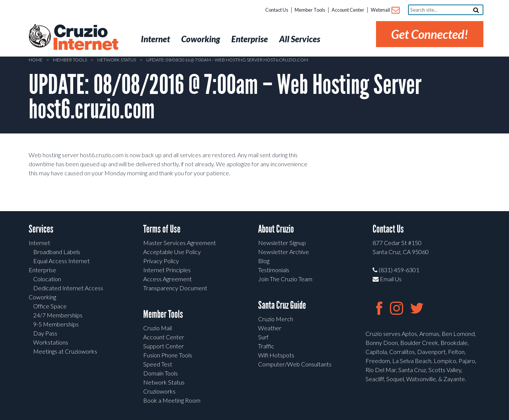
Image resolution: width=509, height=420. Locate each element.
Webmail (385, 10)
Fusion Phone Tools (168, 355)
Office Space (50, 306)
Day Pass (45, 333)
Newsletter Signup (282, 243)
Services (41, 229)
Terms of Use (162, 229)
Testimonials (274, 270)
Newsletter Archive (284, 252)
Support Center (164, 346)
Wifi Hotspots (276, 355)
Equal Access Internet (61, 261)
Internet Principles (167, 270)
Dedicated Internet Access (68, 288)
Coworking (42, 297)
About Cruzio (276, 229)
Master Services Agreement (180, 243)
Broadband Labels (57, 252)
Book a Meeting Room (172, 400)
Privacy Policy (161, 261)
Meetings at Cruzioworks (65, 351)
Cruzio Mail (157, 328)
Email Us (387, 279)
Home (36, 60)
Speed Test (158, 364)
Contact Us (277, 10)
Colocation (47, 279)
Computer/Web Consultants (295, 364)
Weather (270, 328)
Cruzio (85, 38)
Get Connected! (430, 34)
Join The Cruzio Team (285, 279)
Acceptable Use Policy (172, 252)
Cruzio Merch (276, 319)
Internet (39, 243)
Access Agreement (167, 279)
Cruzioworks (159, 391)
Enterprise (42, 270)
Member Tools (310, 10)
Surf (263, 337)
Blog (264, 261)
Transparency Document (175, 288)
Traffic (266, 346)
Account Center (348, 10)
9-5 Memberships (56, 324)
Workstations (51, 342)
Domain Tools (160, 373)
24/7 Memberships (58, 315)
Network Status (117, 60)
